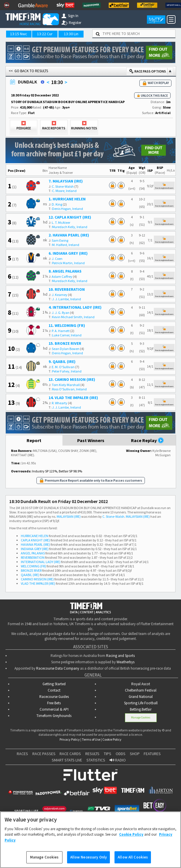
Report (34, 440)
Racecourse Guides (54, 697)
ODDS (121, 754)
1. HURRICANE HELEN (67, 199)
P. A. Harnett (61, 331)
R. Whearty (60, 403)
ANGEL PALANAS (33, 553)
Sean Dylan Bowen (66, 349)
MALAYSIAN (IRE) (69, 516)
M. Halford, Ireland (66, 245)
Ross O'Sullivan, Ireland (69, 389)
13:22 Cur (45, 34)
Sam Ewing (60, 240)
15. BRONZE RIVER (65, 343)
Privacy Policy (70, 739)
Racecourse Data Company (58, 668)
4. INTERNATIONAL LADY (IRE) (75, 307)
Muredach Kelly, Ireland (70, 227)
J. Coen (57, 259)
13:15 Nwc (19, 34)
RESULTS (92, 754)
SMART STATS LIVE (67, 760)
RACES (22, 754)
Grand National (141, 697)
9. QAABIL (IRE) (62, 362)
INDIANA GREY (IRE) (35, 549)
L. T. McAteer (61, 222)
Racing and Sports (120, 656)
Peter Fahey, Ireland (67, 371)
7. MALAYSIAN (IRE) (66, 181)
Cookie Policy (112, 739)
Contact (54, 690)
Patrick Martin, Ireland (68, 263)
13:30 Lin (71, 34)
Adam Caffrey (62, 276)
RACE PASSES (44, 754)
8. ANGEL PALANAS (65, 271)
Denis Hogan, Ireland (68, 209)
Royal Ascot (141, 684)
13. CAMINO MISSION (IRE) (72, 379)
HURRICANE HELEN (35, 536)
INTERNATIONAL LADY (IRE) (41, 562)
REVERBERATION (33, 557)
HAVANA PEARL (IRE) (35, 544)
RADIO (118, 760)
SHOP (135, 754)
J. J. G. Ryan (61, 313)
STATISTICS (96, 760)
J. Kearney (60, 295)
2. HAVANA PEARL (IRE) (69, 235)
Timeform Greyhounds (54, 716)
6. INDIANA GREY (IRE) (68, 253)
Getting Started (54, 684)
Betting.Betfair (141, 709)
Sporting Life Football (141, 703)
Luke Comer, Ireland (67, 335)
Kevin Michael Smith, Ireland (73, 317)
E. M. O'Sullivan (63, 367)
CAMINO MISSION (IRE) (37, 579)
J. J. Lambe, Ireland (67, 299)
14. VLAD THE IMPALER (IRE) (73, 398)
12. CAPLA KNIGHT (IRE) (70, 217)
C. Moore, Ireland (64, 191)
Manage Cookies (141, 717)
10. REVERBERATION (67, 289)
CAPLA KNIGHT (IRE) (35, 540)
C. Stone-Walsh (63, 186)
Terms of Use (91, 739)
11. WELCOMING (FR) (67, 325)
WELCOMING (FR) (33, 566)
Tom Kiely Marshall (66, 385)
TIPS (108, 754)
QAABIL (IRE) (30, 575)
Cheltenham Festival (141, 690)
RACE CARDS (70, 754)
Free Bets (54, 703)
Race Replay (147, 440)
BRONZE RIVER (31, 570)
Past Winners (91, 440)
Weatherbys (125, 662)
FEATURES (152, 754)
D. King (57, 204)
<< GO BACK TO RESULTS (28, 71)
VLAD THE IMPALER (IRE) (38, 583)
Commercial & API (54, 709)
